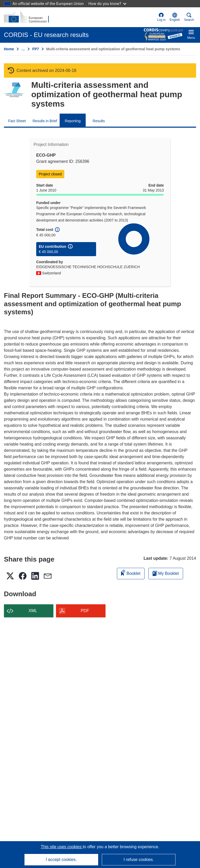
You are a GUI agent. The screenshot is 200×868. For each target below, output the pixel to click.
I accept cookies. (61, 860)
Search (189, 17)
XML (33, 611)
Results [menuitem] (99, 121)
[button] (175, 17)
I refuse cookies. (139, 860)
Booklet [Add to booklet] (131, 573)
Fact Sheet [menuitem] (17, 121)
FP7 (36, 49)
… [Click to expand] (23, 49)
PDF (85, 611)
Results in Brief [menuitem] (45, 121)
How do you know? (108, 4)
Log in (161, 17)
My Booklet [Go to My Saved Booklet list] (166, 573)
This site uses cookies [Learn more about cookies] (62, 847)
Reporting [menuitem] (73, 121)
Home (9, 49)
